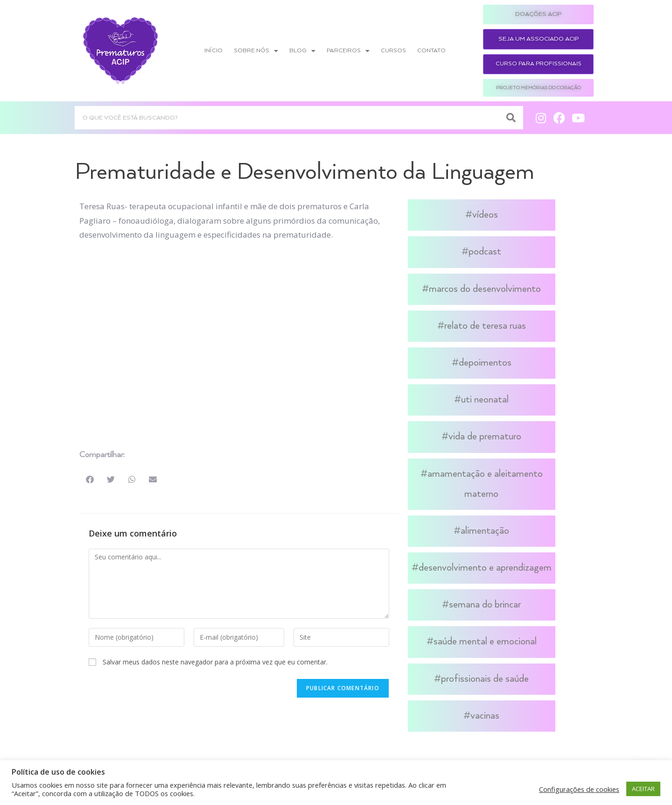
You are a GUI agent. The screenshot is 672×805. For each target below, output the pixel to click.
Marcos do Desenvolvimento (485, 289)
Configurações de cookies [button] (579, 789)
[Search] (511, 118)
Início (213, 51)
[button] (90, 479)
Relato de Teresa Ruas (485, 326)
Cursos (393, 51)
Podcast (485, 252)
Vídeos (485, 215)
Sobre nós (256, 51)
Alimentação (485, 531)
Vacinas (485, 716)
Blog (302, 51)
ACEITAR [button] (643, 789)
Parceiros (348, 51)
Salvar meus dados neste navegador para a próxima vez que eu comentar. (215, 662)
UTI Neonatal (485, 400)
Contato (431, 51)
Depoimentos (485, 363)
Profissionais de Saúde (485, 679)
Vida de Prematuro (485, 437)
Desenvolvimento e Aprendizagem (485, 568)
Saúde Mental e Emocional (485, 642)
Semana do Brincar (485, 605)
